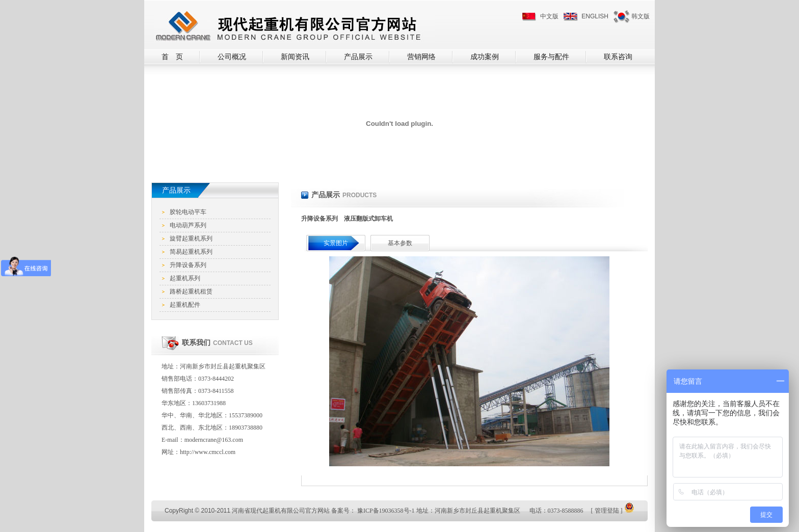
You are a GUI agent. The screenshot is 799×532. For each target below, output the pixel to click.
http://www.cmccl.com (208, 452)
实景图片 (336, 243)
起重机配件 (185, 305)
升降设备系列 (188, 265)
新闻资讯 (295, 57)
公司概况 (232, 57)
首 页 (172, 57)
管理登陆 (607, 511)
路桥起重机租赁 (191, 291)
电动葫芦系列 (188, 225)
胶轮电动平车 (188, 212)
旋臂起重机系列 (191, 238)
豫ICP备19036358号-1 (386, 511)
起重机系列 (185, 278)
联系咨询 (618, 57)
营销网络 (421, 57)
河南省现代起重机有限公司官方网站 (281, 511)
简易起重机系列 (191, 252)
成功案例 (485, 57)
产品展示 (358, 57)
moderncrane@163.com (214, 440)
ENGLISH (595, 16)
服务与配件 (551, 57)
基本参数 (400, 243)
